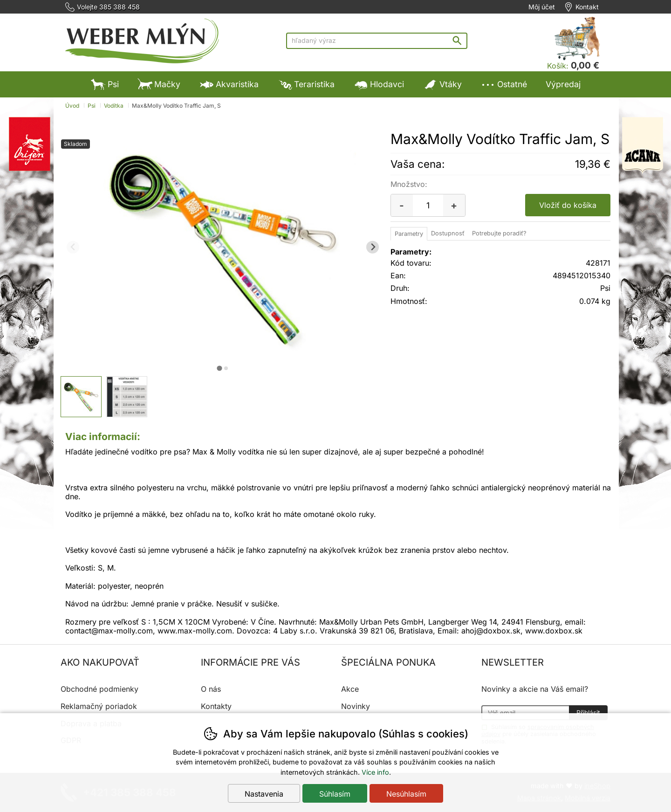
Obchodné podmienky (99, 689)
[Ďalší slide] (373, 247)
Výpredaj (563, 84)
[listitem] (81, 397)
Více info (375, 772)
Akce (350, 689)
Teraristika (306, 84)
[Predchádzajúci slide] (73, 247)
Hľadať (459, 40)
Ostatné (504, 84)
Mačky (159, 84)
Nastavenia (264, 794)
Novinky (356, 706)
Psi (105, 84)
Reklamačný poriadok (99, 706)
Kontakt (587, 7)
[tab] (219, 368)
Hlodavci (379, 84)
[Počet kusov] (428, 205)
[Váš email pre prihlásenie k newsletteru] (525, 713)
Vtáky (442, 84)
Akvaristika (229, 84)
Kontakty (216, 706)
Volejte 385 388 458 (108, 7)
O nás (211, 689)
